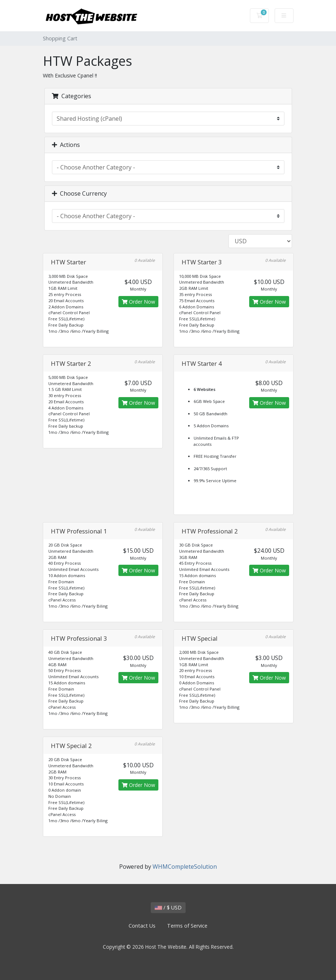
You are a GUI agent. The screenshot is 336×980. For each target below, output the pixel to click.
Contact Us (142, 926)
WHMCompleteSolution (185, 867)
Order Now (138, 302)
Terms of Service (187, 926)
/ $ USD (168, 907)
